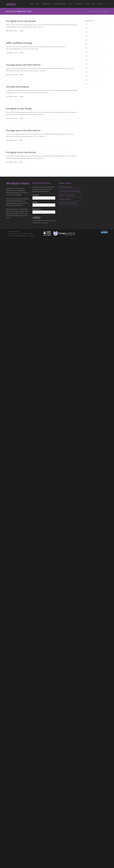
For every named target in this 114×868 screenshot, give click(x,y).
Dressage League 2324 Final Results (68, 203)
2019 (86, 52)
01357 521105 (12, 236)
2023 (86, 36)
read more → (41, 27)
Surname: (35, 202)
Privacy (33, 236)
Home (32, 4)
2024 (86, 32)
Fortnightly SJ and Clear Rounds (21, 21)
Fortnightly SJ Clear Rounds (19, 108)
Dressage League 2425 (65, 199)
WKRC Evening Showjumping (66, 195)
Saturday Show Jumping (17, 87)
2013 (86, 76)
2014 (86, 72)
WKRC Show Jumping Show (66, 187)
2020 (86, 48)
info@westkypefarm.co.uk (24, 236)
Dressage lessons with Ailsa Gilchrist (23, 65)
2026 (86, 24)
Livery (38, 4)
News (93, 4)
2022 (86, 40)
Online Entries (79, 4)
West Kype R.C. (46, 4)
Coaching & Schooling (59, 4)
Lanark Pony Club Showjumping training (69, 191)
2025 (86, 28)
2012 (86, 80)
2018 (86, 56)
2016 (86, 64)
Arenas (70, 4)
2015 (86, 68)
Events (87, 4)
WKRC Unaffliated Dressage (19, 43)
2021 (86, 44)
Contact (100, 4)
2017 (86, 60)
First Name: (36, 195)
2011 (86, 84)
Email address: (37, 209)
